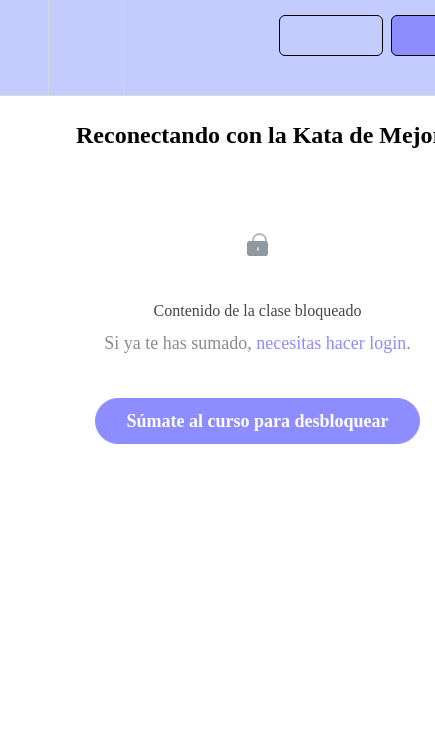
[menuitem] (85, 47)
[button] (24, 47)
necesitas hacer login (331, 343)
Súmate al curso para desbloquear (257, 421)
